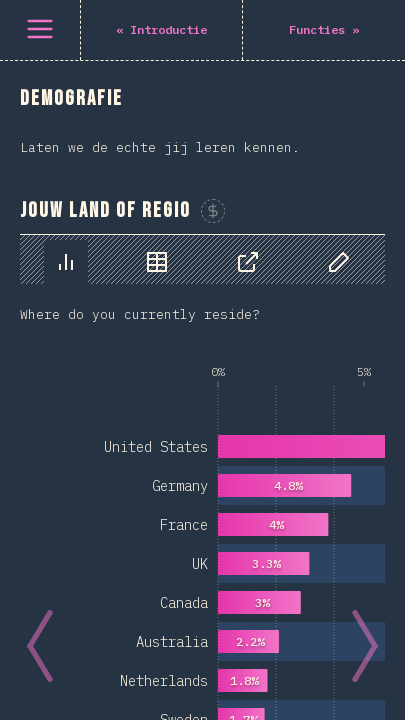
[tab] (66, 262)
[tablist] (202, 259)
